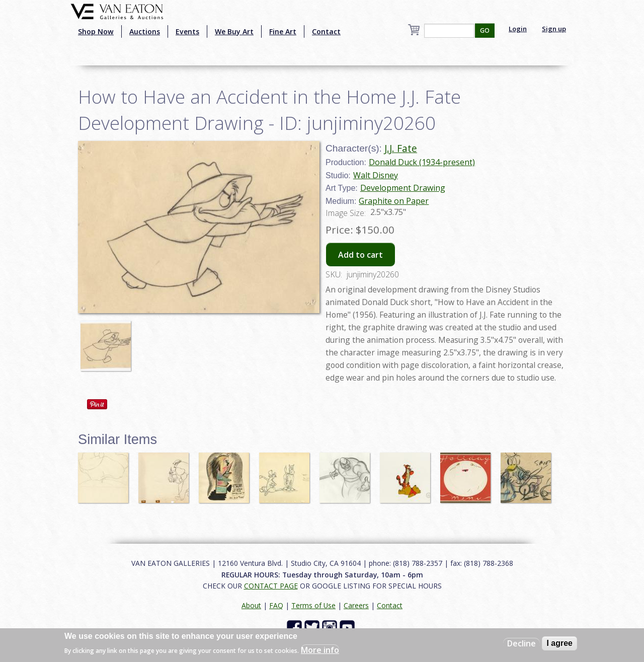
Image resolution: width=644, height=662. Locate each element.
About (251, 605)
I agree (559, 643)
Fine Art (283, 31)
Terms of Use (313, 605)
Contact (326, 31)
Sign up (554, 29)
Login (518, 29)
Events (187, 31)
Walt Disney (376, 175)
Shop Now (96, 31)
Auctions (145, 31)
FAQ (276, 605)
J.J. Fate (401, 148)
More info (320, 650)
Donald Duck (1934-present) (422, 162)
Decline (521, 643)
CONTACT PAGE (271, 586)
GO (485, 30)
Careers (356, 605)
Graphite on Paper (394, 201)
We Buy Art (234, 31)
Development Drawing (403, 188)
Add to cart (360, 255)
